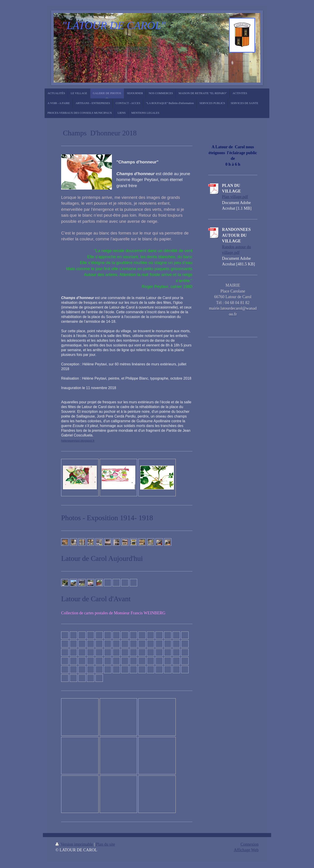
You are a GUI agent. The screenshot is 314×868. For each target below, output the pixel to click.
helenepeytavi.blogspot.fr (78, 441)
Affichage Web (246, 850)
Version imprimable (75, 844)
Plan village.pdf (235, 197)
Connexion (249, 844)
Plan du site (105, 844)
